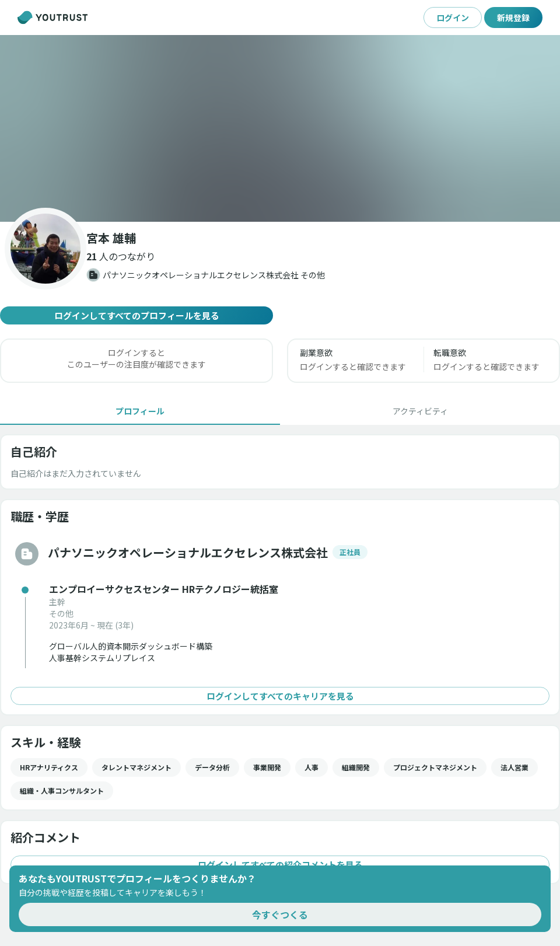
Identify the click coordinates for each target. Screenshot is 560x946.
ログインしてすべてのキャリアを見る (280, 696)
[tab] (140, 411)
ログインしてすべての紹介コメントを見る (280, 865)
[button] (280, 128)
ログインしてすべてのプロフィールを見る (136, 315)
